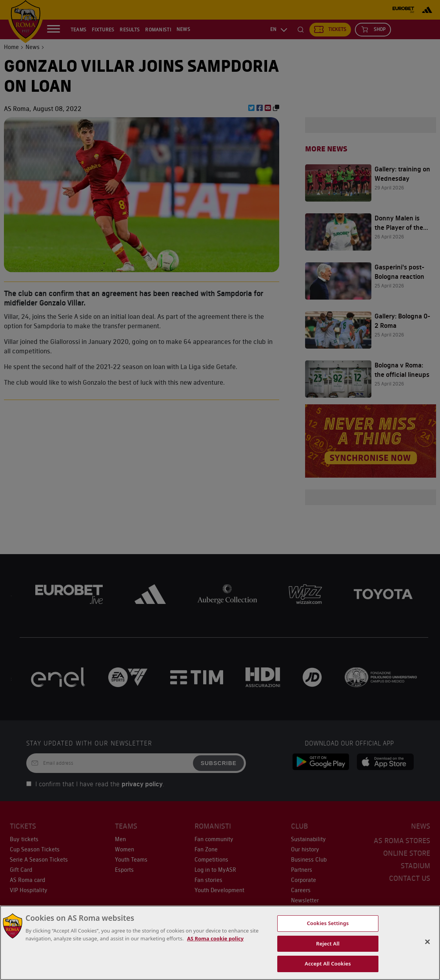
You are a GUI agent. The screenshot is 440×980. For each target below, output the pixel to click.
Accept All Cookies (328, 964)
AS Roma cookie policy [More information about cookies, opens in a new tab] (215, 938)
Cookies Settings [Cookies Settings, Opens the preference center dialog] (328, 923)
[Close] (427, 942)
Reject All (328, 944)
